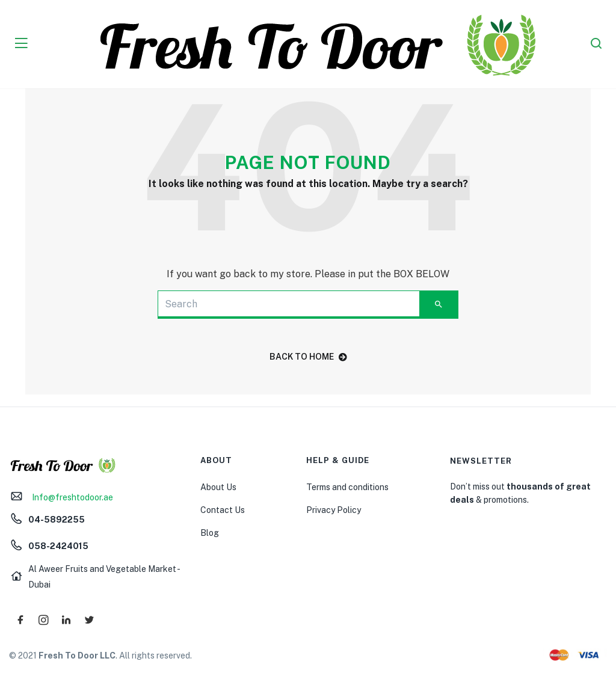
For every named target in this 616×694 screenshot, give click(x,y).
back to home (308, 357)
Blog (210, 533)
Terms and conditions (347, 487)
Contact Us (223, 510)
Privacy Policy (334, 510)
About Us (218, 487)
